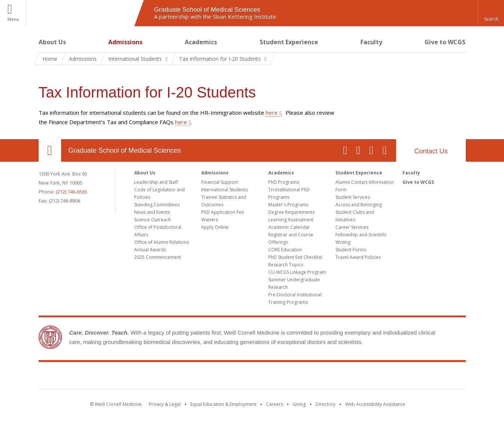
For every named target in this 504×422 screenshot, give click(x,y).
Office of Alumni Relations (162, 242)
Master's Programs (288, 205)
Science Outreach (153, 220)
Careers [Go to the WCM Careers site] (274, 404)
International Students (224, 190)
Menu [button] (13, 19)
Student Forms (351, 250)
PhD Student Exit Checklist (295, 257)
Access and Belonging (359, 205)
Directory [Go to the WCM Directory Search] (325, 404)
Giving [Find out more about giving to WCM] (299, 404)
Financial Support (220, 182)
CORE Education (285, 250)
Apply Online (215, 227)
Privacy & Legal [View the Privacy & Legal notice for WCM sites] (165, 404)
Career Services (352, 227)
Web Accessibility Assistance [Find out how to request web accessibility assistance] (375, 404)
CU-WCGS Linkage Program (297, 272)
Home (50, 59)
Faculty (371, 42)
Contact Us (431, 151)
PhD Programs (284, 182)
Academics (201, 42)
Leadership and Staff (156, 182)
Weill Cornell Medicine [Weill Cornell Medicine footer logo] (252, 377)
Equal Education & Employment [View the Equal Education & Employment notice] (223, 404)
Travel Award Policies (358, 257)
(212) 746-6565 (72, 192)
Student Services (353, 197)
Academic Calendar (289, 227)
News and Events (152, 212)
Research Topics (286, 265)
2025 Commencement (158, 257)
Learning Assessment (291, 220)
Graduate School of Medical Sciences (125, 150)
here (272, 113)
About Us (52, 42)
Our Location (50, 150)
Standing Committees (157, 205)
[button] (491, 13)
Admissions (125, 42)
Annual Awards (150, 250)
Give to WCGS (445, 42)
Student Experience (289, 42)
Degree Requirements (292, 212)
